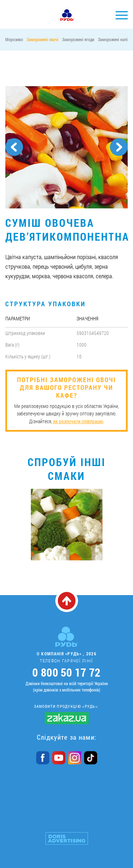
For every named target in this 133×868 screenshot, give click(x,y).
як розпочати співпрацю (78, 421)
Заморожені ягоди (78, 39)
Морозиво (14, 39)
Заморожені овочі (43, 39)
